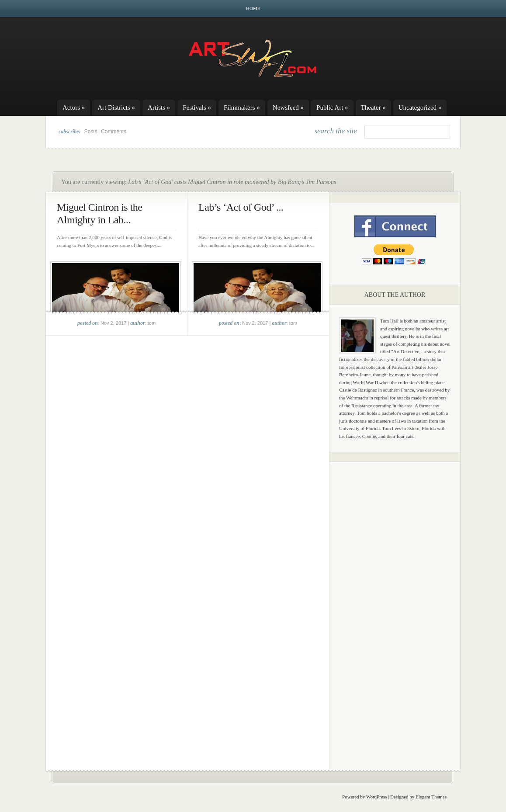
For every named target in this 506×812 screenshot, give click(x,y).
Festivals (197, 108)
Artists (159, 108)
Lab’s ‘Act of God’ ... (241, 207)
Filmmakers (242, 108)
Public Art (332, 108)
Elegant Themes (431, 797)
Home (253, 8)
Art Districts (116, 108)
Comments (114, 132)
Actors (74, 108)
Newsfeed (288, 108)
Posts (91, 132)
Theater (373, 108)
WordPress (376, 797)
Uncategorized (420, 108)
